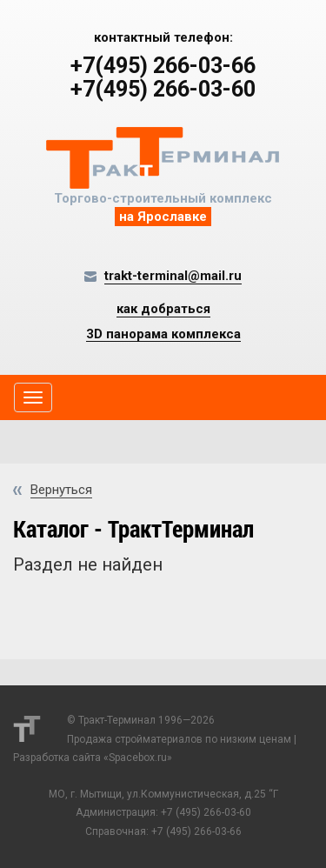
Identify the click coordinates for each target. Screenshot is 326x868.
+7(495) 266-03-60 (163, 90)
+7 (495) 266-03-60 (206, 812)
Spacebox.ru (138, 758)
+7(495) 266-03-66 (163, 66)
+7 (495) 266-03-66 (196, 831)
